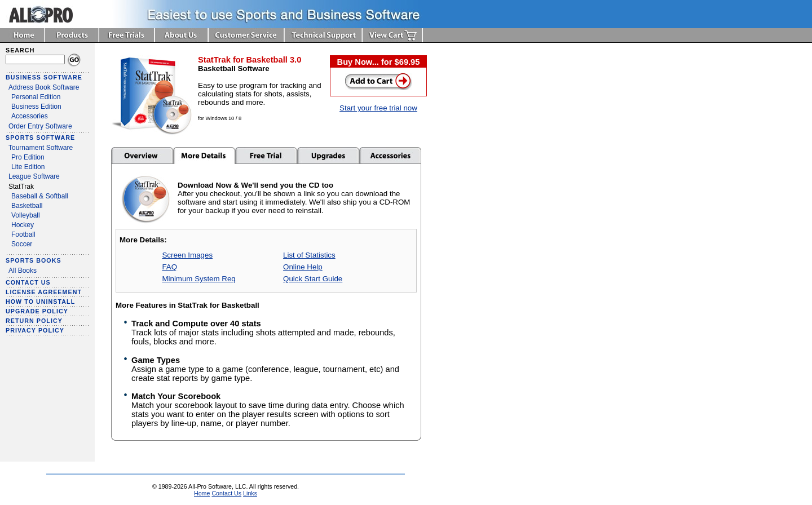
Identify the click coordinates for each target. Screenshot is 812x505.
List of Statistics (309, 255)
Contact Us (226, 493)
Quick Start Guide (313, 279)
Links (250, 493)
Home (202, 493)
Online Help (303, 267)
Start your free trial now (378, 108)
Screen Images (187, 255)
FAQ (169, 267)
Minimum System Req (198, 279)
